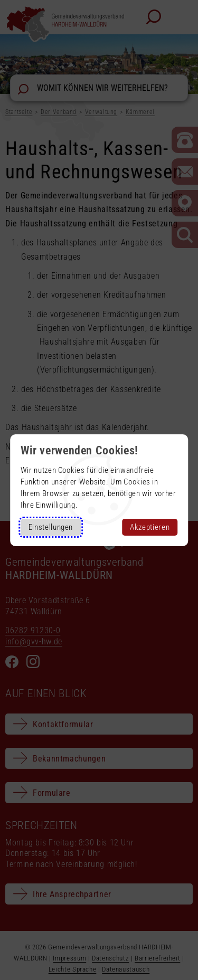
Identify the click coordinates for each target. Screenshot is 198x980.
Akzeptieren (150, 527)
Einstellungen (51, 527)
